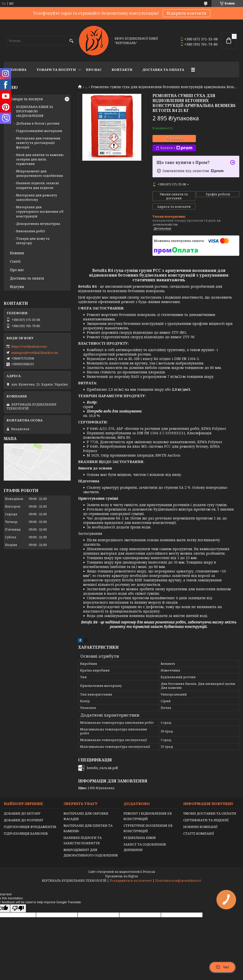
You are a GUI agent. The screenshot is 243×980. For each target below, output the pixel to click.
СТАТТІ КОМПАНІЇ (199, 833)
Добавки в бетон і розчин (38, 123)
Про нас (94, 70)
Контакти (122, 70)
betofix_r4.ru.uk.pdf (102, 768)
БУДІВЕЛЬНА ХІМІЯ (140, 838)
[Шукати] (71, 41)
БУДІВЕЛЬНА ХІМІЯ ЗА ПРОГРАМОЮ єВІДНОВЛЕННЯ (35, 111)
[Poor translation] (18, 908)
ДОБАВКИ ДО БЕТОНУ (22, 813)
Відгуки (17, 287)
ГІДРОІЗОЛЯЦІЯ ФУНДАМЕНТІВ (30, 827)
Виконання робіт (31, 231)
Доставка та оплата (163, 70)
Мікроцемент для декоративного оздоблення (40, 173)
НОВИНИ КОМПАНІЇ (200, 827)
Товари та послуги (56, 70)
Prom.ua (149, 872)
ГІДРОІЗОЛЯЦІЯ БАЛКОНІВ (26, 833)
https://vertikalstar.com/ (29, 346)
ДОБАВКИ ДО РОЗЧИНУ (23, 820)
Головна (18, 70)
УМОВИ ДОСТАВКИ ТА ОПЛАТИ (210, 813)
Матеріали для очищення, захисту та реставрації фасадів (39, 143)
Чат (222, 967)
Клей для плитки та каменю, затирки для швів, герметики (40, 159)
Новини (17, 253)
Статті (15, 261)
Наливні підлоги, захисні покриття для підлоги (38, 185)
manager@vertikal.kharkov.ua (34, 353)
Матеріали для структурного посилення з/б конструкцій (40, 211)
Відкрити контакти (186, 13)
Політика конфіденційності (178, 881)
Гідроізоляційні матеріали (39, 131)
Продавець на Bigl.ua (121, 876)
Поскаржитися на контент (131, 881)
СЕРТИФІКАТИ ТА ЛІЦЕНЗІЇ (206, 820)
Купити (177, 138)
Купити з (176, 148)
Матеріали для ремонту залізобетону (37, 197)
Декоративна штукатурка (38, 224)
